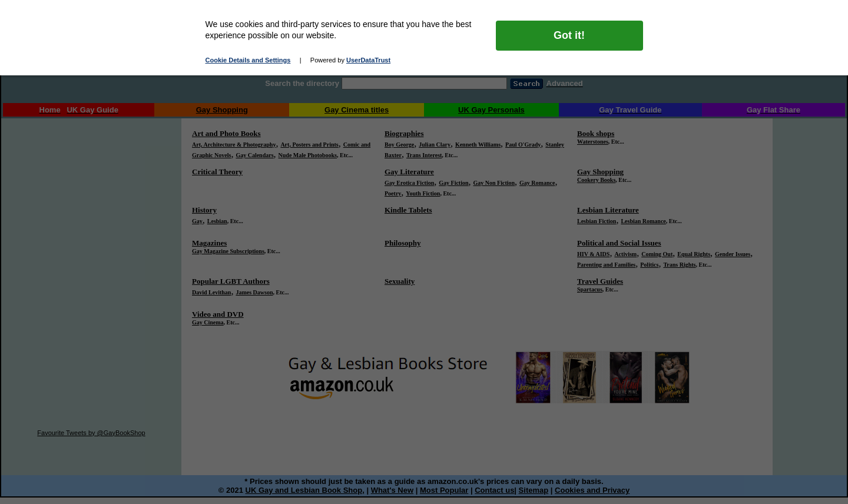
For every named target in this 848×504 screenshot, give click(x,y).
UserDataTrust (368, 60)
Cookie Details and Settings (248, 60)
